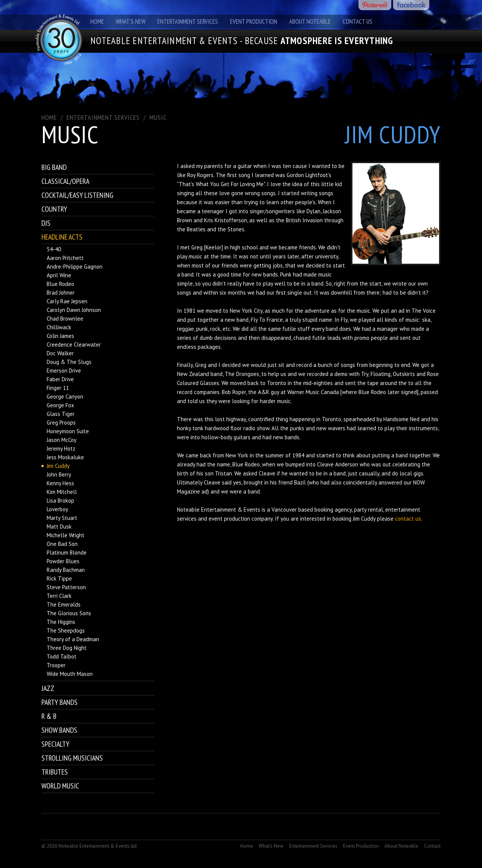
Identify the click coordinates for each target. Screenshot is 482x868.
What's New (131, 21)
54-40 (54, 249)
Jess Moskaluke (65, 457)
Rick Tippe (59, 578)
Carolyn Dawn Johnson (74, 310)
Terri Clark (59, 596)
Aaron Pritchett (65, 258)
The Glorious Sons (69, 613)
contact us (408, 519)
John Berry (59, 474)
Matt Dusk (59, 526)
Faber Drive (60, 379)
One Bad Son (62, 544)
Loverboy (57, 509)
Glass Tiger (61, 414)
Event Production (254, 21)
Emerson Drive (64, 371)
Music (158, 117)
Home (97, 21)
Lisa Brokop (60, 500)
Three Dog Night (67, 648)
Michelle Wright (66, 535)
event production (229, 519)
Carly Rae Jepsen (67, 301)
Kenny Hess (60, 483)
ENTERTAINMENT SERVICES (103, 117)
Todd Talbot (62, 656)
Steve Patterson (66, 587)
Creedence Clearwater (74, 345)
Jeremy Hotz (61, 449)
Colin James (60, 336)
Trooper (56, 665)
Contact (432, 846)
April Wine (59, 275)
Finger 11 (58, 388)
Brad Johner (61, 293)
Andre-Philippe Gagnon (75, 267)
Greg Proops (61, 423)
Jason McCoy (62, 440)
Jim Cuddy (58, 466)
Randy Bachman (66, 570)
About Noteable (310, 21)
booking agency (333, 510)
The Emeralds (64, 604)
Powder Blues (63, 561)
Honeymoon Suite (68, 431)
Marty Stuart (62, 518)
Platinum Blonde (67, 552)
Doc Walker (60, 353)
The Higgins (61, 622)
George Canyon (65, 397)
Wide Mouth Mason (70, 674)
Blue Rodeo (60, 284)
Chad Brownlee (65, 319)
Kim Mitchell (62, 492)
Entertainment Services (188, 21)
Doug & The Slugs (69, 362)
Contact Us (358, 21)
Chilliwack (59, 327)
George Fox (60, 405)
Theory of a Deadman (73, 639)
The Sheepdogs (66, 630)
